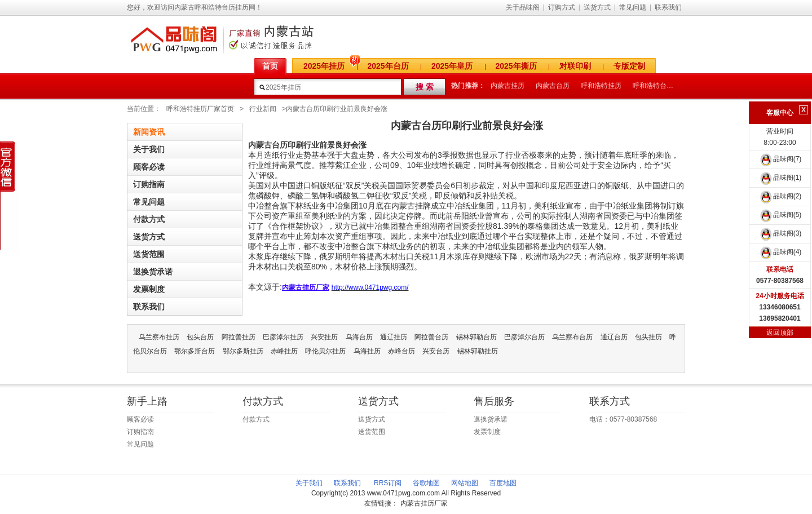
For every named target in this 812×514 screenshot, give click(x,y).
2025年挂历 (324, 66)
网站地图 (465, 483)
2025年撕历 (516, 66)
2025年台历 (388, 66)
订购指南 (149, 184)
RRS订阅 (388, 483)
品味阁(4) (780, 252)
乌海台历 (359, 337)
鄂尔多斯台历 (195, 351)
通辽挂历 (394, 337)
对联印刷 (575, 66)
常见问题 (633, 7)
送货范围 (149, 254)
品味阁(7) (780, 159)
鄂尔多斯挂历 (243, 351)
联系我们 (668, 7)
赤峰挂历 (284, 351)
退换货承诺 (153, 272)
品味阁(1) (780, 178)
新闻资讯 (149, 132)
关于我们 (149, 149)
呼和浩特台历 (653, 86)
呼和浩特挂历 (601, 86)
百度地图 (503, 483)
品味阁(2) (780, 196)
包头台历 (200, 337)
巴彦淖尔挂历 (283, 337)
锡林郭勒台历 (476, 337)
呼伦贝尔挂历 (325, 351)
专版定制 (629, 66)
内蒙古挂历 (507, 86)
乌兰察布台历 (572, 337)
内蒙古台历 (553, 86)
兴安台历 (436, 351)
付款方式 (149, 219)
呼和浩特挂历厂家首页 (200, 109)
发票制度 (149, 289)
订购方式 (562, 7)
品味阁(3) (780, 233)
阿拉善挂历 (239, 337)
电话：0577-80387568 (623, 419)
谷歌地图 (426, 483)
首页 (270, 66)
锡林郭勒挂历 (478, 351)
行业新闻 (263, 109)
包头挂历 (648, 337)
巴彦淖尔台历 (524, 337)
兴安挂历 (324, 337)
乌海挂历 (367, 351)
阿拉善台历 (431, 337)
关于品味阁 (523, 7)
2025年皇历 (452, 66)
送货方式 (597, 7)
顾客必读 (149, 167)
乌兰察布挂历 (159, 337)
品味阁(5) (780, 215)
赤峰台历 (401, 351)
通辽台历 (614, 337)
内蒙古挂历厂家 (424, 503)
